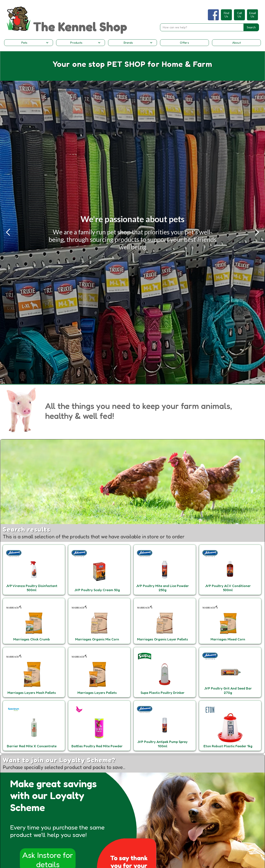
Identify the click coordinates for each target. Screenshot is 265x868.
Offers (184, 43)
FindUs (226, 15)
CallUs (239, 15)
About (237, 43)
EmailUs (253, 15)
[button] (29, 43)
